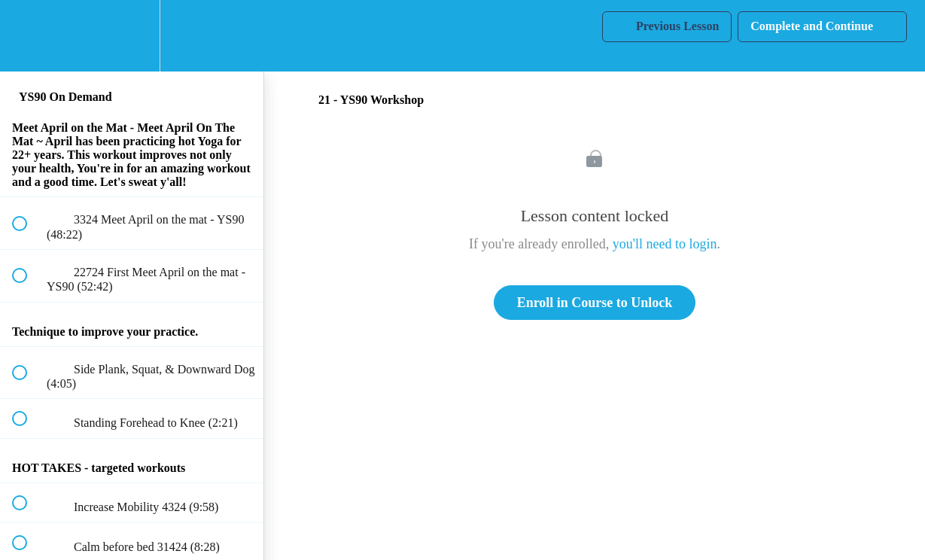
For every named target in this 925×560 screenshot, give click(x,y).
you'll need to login (665, 244)
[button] (28, 36)
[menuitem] (132, 36)
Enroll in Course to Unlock (595, 303)
